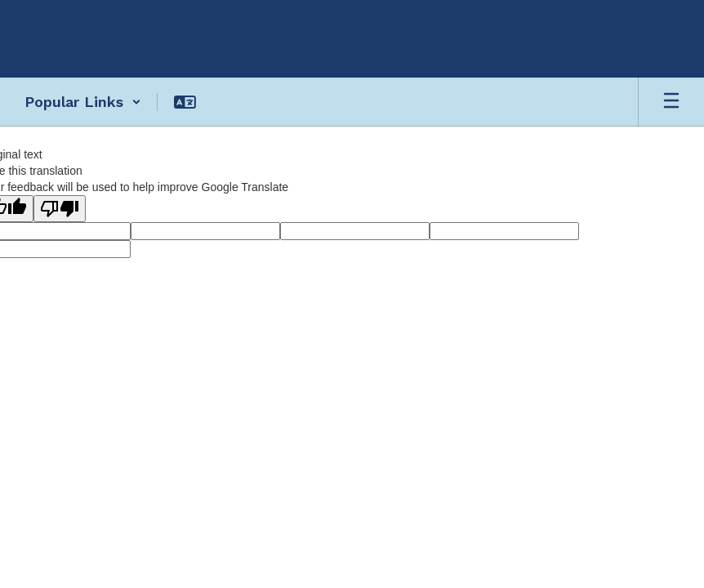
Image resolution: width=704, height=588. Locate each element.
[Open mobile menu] (671, 102)
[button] (83, 102)
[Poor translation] (60, 209)
